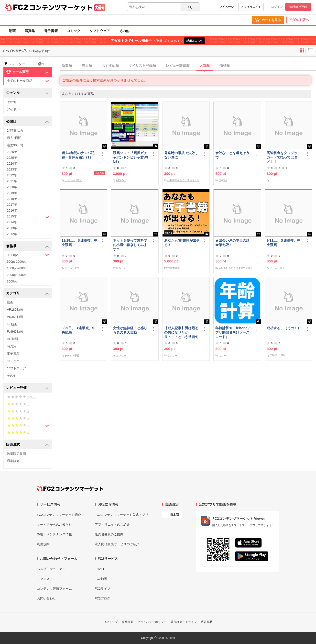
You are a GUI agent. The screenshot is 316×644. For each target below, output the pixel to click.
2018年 (12, 199)
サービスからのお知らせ (54, 525)
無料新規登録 (298, 7)
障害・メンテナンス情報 (54, 534)
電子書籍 (51, 31)
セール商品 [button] (27, 72)
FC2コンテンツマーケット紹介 (59, 515)
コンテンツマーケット (61, 7)
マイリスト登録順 (142, 66)
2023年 (12, 169)
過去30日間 (15, 145)
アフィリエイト (251, 7)
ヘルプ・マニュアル (51, 569)
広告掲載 (207, 622)
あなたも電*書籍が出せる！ (182, 243)
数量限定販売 (16, 454)
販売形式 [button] (27, 445)
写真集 (30, 31)
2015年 (28, 217)
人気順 (205, 66)
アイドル (13, 109)
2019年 (12, 193)
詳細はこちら (195, 41)
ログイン (277, 7)
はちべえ (121, 268)
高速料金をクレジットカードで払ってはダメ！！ (284, 157)
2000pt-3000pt (17, 275)
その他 (124, 31)
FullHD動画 (15, 332)
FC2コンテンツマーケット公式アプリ (122, 515)
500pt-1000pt (16, 262)
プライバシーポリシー (152, 622)
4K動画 (12, 324)
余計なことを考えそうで (232, 155)
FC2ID (99, 569)
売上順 (87, 66)
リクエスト (45, 579)
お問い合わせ (46, 598)
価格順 (225, 66)
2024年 (12, 164)
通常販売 (13, 461)
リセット (45, 64)
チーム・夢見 (72, 268)
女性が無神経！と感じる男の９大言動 (130, 330)
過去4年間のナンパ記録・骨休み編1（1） (78, 155)
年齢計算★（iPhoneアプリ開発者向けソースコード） (233, 332)
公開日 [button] (27, 122)
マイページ (227, 7)
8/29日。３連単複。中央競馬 (79, 330)
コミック (74, 31)
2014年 (12, 222)
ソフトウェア (100, 31)
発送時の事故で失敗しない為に (181, 155)
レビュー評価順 (178, 66)
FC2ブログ (103, 598)
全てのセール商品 (28, 81)
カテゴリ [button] (27, 293)
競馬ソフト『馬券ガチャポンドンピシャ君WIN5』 (130, 157)
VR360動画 (15, 317)
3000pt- (12, 281)
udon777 (121, 180)
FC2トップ (111, 622)
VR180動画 (15, 310)
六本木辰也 (174, 268)
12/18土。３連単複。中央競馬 (80, 243)
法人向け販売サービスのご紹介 (117, 544)
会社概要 (128, 622)
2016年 (12, 210)
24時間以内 (15, 130)
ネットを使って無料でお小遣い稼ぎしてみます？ (130, 245)
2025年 (12, 158)
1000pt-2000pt (17, 268)
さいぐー (121, 356)
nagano (223, 180)
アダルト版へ (299, 20)
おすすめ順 (110, 66)
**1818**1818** (278, 356)
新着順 (67, 66)
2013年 (12, 228)
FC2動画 (101, 579)
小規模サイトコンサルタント (183, 180)
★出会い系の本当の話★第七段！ (232, 243)
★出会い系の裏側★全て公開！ (236, 268)
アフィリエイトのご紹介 (112, 525)
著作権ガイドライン (184, 622)
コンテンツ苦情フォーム (54, 589)
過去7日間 (14, 138)
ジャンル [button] (27, 93)
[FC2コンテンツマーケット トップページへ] (70, 488)
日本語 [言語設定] (174, 515)
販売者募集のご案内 (109, 534)
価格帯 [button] (27, 246)
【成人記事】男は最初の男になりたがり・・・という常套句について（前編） (181, 333)
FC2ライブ (103, 589)
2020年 (12, 187)
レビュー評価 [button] (27, 388)
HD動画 (12, 339)
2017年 (12, 205)
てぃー (222, 356)
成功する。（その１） (284, 328)
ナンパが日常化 (73, 180)
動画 (12, 31)
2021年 (12, 181)
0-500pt (28, 255)
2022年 (12, 175)
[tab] (188, 66)
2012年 (12, 234)
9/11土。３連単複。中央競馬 (284, 243)
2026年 (12, 152)
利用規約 (43, 544)
